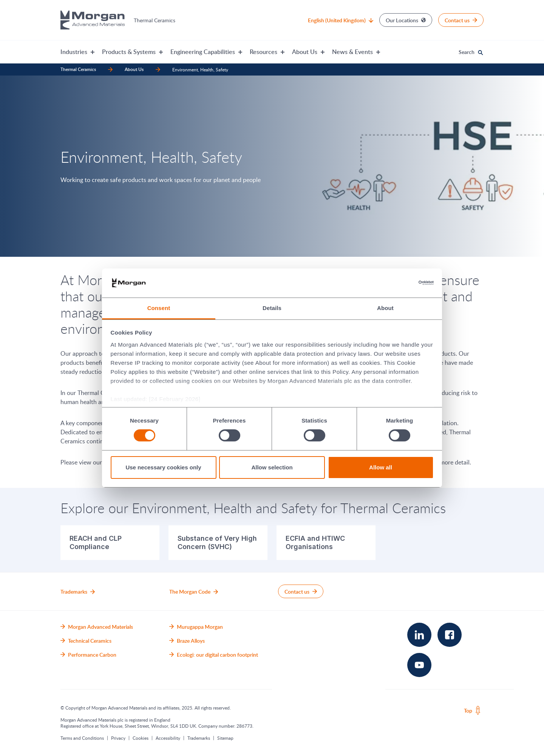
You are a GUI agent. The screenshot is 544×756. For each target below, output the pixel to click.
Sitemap (225, 738)
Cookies (141, 738)
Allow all (381, 467)
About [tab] (385, 308)
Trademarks (199, 738)
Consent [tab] (159, 308)
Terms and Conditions (82, 738)
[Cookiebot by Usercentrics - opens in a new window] (401, 283)
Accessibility (168, 738)
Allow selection (272, 467)
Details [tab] (272, 308)
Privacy (118, 738)
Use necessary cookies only (163, 467)
